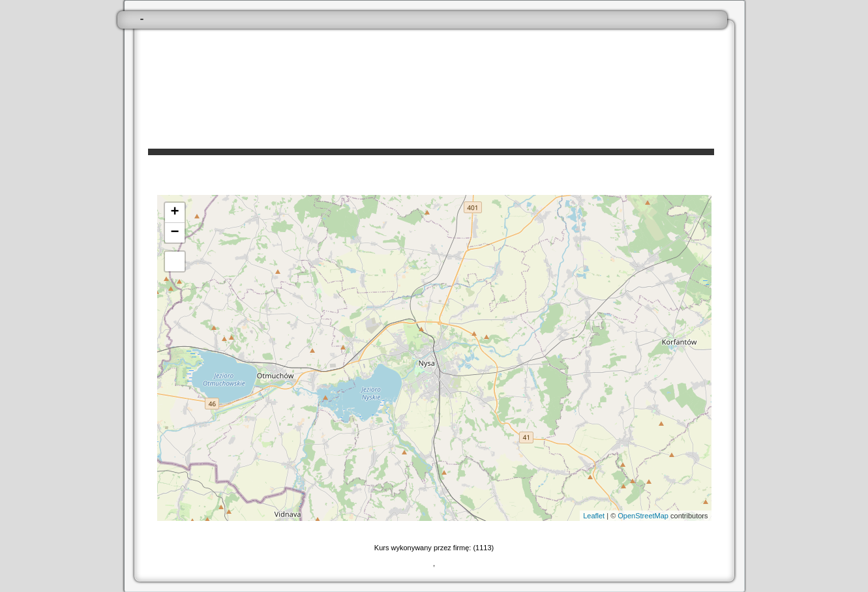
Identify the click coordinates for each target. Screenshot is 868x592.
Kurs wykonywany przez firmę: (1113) (434, 548)
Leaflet (594, 516)
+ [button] (174, 213)
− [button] (174, 233)
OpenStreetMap (643, 516)
